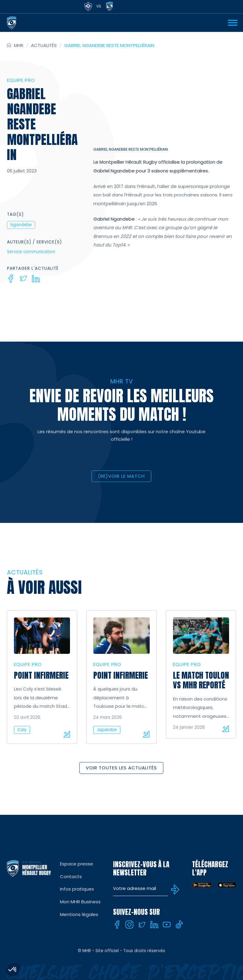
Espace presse (77, 864)
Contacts (71, 876)
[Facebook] (11, 279)
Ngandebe (21, 225)
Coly (22, 730)
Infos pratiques (77, 889)
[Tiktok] (179, 925)
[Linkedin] (36, 279)
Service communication (31, 252)
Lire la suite (67, 734)
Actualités (44, 45)
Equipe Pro (21, 80)
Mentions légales (79, 914)
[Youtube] (167, 925)
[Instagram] (129, 925)
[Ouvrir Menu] (233, 23)
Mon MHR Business (80, 902)
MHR (19, 45)
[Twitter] (23, 279)
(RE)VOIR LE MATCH (121, 476)
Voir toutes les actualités (121, 768)
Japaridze (107, 730)
